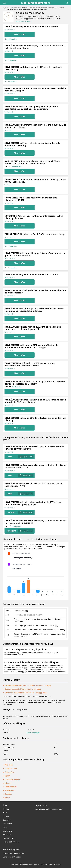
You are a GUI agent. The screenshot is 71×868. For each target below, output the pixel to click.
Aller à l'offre (20, 34)
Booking (6, 816)
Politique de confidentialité (14, 853)
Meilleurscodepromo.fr (36, 3)
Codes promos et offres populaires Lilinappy (23, 689)
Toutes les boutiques (11, 842)
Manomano (7, 831)
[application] (35, 585)
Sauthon (8, 794)
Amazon (6, 809)
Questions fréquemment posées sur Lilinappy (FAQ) (26, 693)
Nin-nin (8, 783)
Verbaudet (7, 835)
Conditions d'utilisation (12, 857)
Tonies (8, 798)
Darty (5, 827)
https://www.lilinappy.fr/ (24, 21)
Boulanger (7, 820)
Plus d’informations (11, 39)
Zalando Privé (8, 838)
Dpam (7, 776)
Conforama (7, 824)
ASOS (5, 813)
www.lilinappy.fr (33, 733)
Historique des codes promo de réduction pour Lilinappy (28, 685)
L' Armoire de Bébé (13, 779)
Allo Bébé (9, 765)
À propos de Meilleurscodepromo (49, 809)
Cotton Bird (10, 772)
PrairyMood (10, 790)
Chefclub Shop (11, 768)
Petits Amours (11, 787)
